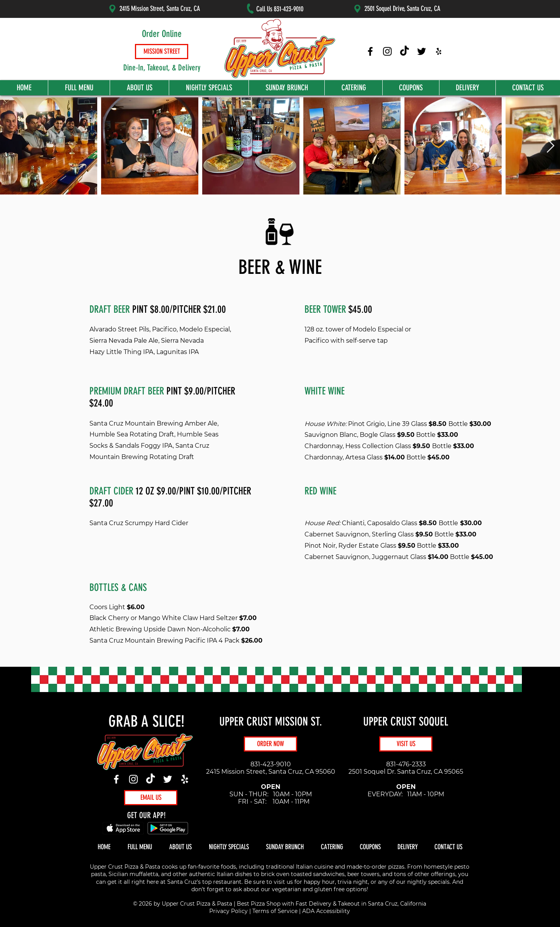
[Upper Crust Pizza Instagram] (387, 51)
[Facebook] (116, 779)
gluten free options (340, 889)
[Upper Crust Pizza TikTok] (404, 51)
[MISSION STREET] (162, 52)
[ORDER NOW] (270, 744)
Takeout (349, 904)
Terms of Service (275, 911)
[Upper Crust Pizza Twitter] (422, 51)
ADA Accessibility (326, 911)
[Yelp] (185, 779)
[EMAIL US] (151, 798)
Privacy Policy (228, 911)
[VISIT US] (406, 744)
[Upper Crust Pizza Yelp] (439, 51)
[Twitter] (168, 779)
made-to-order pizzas (375, 867)
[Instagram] (133, 779)
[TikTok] (150, 779)
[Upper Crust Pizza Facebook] (370, 51)
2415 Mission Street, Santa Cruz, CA (160, 9)
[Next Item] (550, 146)
